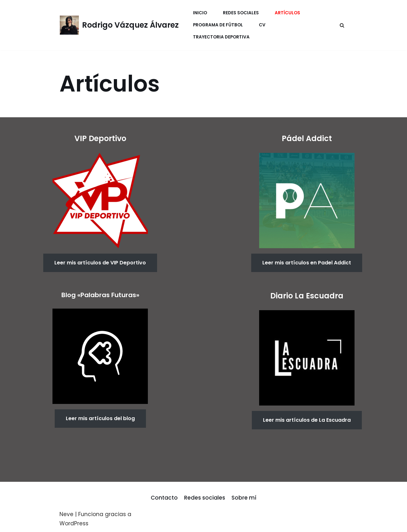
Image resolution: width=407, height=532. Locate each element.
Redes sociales (205, 498)
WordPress (74, 523)
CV (262, 25)
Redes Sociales (241, 13)
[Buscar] (342, 25)
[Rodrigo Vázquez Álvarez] (119, 25)
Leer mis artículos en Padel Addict (307, 263)
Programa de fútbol (218, 25)
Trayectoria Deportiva (221, 37)
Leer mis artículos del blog (100, 418)
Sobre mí (244, 498)
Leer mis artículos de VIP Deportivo (100, 263)
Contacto (164, 498)
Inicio (200, 13)
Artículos (287, 13)
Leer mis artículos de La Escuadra (307, 420)
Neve (66, 514)
